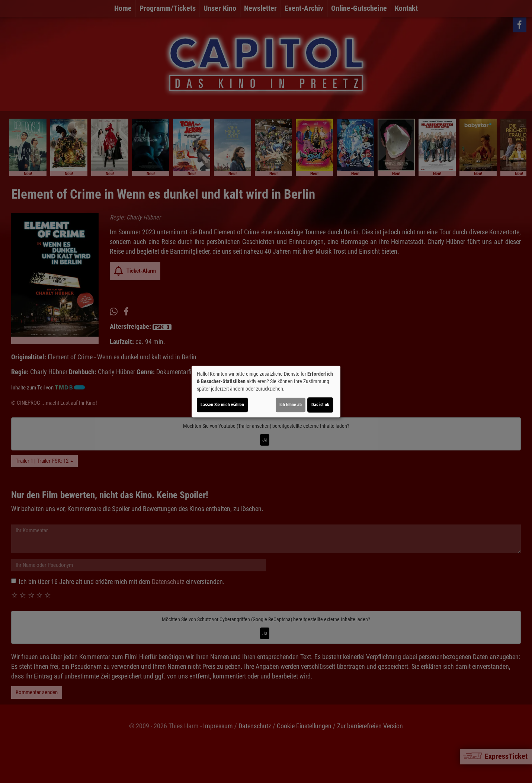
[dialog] (266, 392)
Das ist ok (320, 405)
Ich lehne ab (291, 405)
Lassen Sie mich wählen (222, 405)
